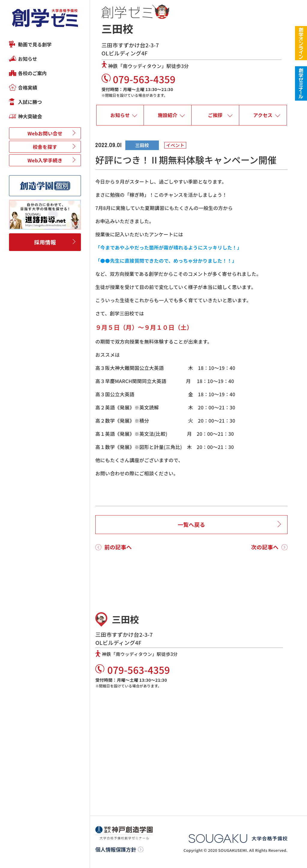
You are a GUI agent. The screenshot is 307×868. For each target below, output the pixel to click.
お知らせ (28, 59)
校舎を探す (45, 147)
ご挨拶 (215, 115)
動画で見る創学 (35, 44)
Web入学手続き (45, 160)
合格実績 (28, 87)
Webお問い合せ (45, 133)
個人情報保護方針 (116, 849)
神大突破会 (30, 116)
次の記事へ (265, 547)
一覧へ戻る (192, 524)
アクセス (263, 115)
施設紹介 (168, 115)
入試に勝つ (30, 102)
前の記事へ (118, 547)
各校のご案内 (32, 73)
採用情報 (45, 242)
